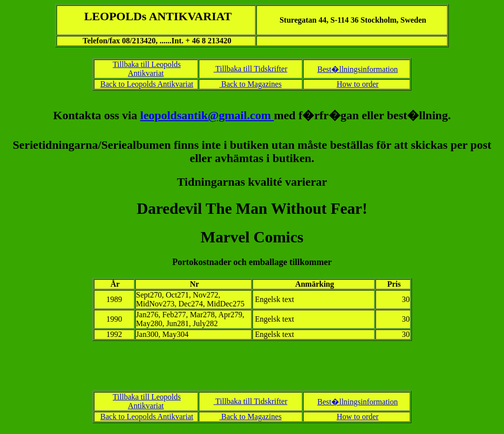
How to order (358, 84)
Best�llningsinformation (358, 69)
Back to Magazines (250, 84)
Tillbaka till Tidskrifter (251, 69)
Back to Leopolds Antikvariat (147, 84)
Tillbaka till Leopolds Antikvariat (147, 69)
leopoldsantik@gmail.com (207, 115)
